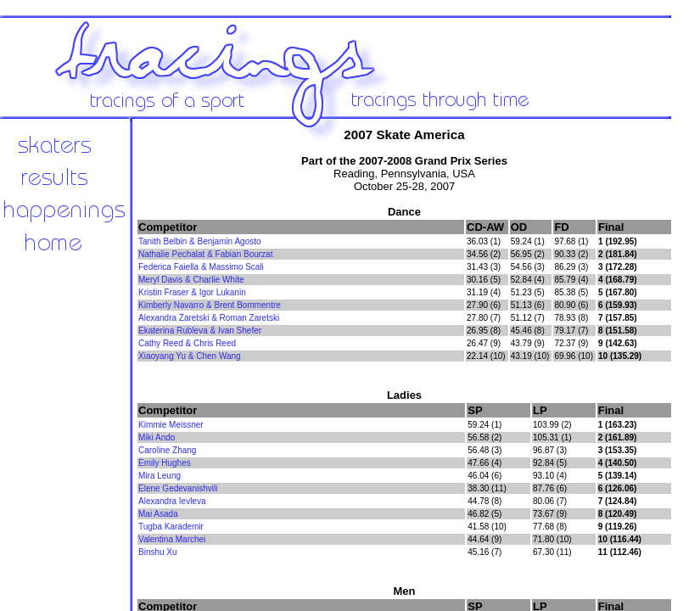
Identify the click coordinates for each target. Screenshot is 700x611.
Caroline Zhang (167, 450)
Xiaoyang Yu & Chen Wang (190, 356)
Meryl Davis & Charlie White (191, 280)
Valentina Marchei (172, 539)
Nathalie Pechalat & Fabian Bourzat (205, 254)
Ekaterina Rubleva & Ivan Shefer (200, 331)
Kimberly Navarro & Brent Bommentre (210, 305)
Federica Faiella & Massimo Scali (201, 267)
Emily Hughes (165, 463)
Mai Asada (158, 514)
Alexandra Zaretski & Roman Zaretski (209, 318)
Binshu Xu (158, 552)
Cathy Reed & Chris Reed (187, 343)
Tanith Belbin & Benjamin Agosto (200, 241)
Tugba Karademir (171, 527)
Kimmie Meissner (171, 425)
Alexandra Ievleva (172, 501)
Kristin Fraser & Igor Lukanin (192, 292)
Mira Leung (160, 476)
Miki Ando (157, 437)
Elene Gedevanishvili (178, 488)
